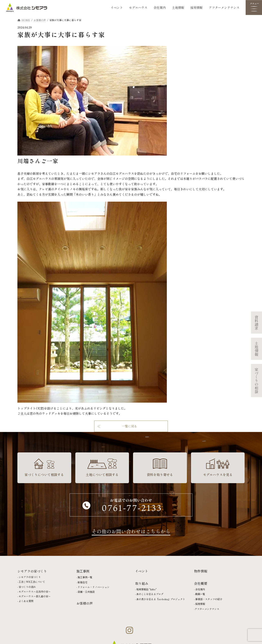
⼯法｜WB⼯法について (32, 582)
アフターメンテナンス (224, 7)
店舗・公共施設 (86, 592)
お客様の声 (85, 603)
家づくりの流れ (27, 587)
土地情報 (178, 7)
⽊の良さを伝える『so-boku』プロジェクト (161, 599)
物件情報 (201, 571)
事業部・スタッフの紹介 (209, 599)
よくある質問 (26, 601)
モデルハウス (138, 7)
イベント (117, 7)
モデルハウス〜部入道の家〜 (35, 596)
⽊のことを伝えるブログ (150, 594)
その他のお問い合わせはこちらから (131, 531)
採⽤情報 (200, 604)
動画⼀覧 (200, 594)
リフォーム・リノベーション (94, 587)
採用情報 (196, 7)
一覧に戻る (129, 426)
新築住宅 (82, 582)
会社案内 (160, 7)
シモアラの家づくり (30, 577)
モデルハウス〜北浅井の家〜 (35, 591)
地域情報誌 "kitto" (146, 589)
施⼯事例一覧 (85, 577)
